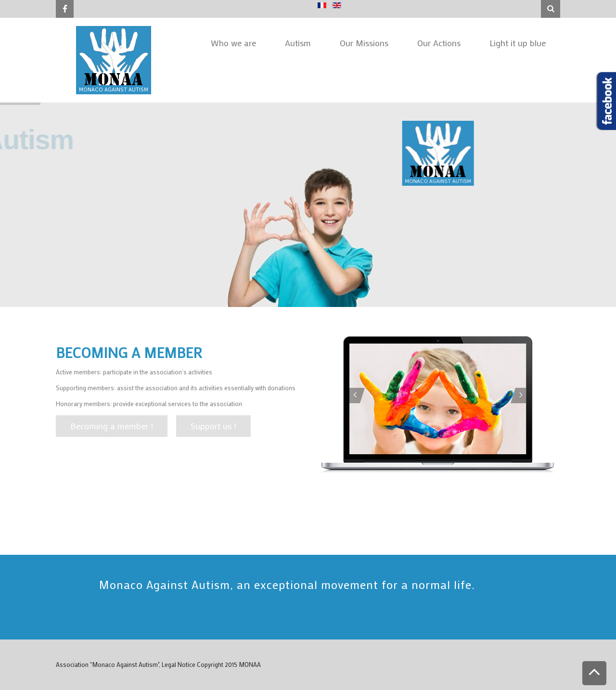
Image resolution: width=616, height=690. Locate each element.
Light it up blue (518, 43)
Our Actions (439, 43)
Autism (298, 43)
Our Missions (364, 43)
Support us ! (213, 426)
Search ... (541, 0)
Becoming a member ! (112, 426)
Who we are (233, 43)
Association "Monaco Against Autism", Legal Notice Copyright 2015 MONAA (158, 664)
